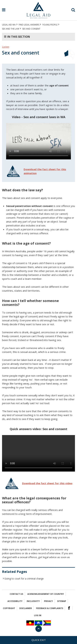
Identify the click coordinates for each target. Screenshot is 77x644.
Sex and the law (11, 29)
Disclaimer (26, 608)
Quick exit (39, 640)
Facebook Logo (69, 608)
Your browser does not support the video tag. (38, 141)
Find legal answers (29, 25)
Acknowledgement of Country (46, 594)
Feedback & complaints (50, 608)
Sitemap (62, 601)
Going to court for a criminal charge (24, 579)
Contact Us (16, 594)
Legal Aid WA (9, 25)
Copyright (9, 608)
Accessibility (15, 601)
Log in (38, 615)
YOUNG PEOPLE (50, 25)
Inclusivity (33, 601)
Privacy (48, 601)
